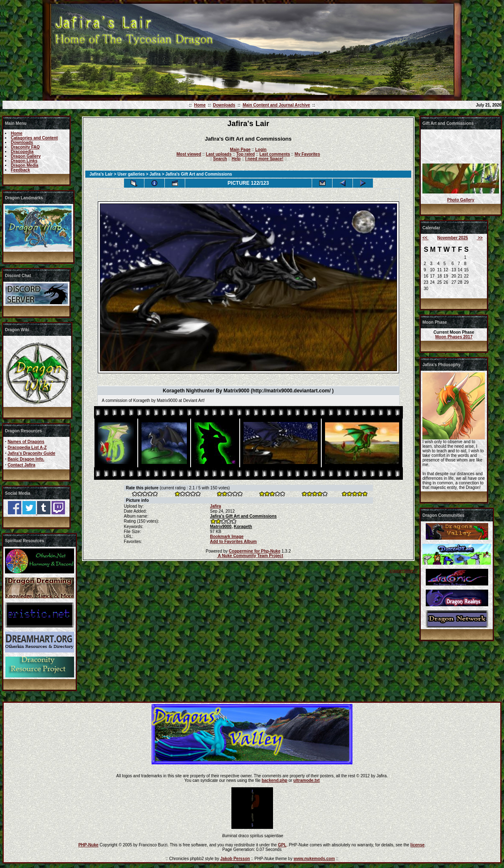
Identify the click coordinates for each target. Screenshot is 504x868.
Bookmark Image (227, 537)
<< (425, 238)
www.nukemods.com (314, 859)
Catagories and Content (34, 138)
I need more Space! (264, 159)
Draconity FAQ (25, 147)
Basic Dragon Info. (26, 459)
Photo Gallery (461, 200)
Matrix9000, (221, 527)
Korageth (243, 527)
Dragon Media (25, 165)
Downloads (224, 105)
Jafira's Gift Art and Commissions (243, 516)
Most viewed (189, 154)
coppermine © (403, 571)
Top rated (245, 154)
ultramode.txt (307, 780)
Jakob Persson (235, 859)
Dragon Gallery (26, 156)
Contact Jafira (21, 465)
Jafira (155, 174)
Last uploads (219, 154)
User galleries (131, 174)
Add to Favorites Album (233, 542)
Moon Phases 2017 (454, 337)
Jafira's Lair (101, 174)
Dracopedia (22, 152)
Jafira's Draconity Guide (31, 453)
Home (200, 105)
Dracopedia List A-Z (27, 448)
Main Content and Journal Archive (276, 105)
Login (261, 150)
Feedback (20, 170)
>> (479, 238)
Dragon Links (24, 161)
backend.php (275, 780)
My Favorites (307, 154)
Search (220, 159)
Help (236, 159)
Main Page (240, 150)
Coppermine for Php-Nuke (255, 551)
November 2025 (452, 238)
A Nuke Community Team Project (250, 556)
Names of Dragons (26, 442)
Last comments (274, 154)
